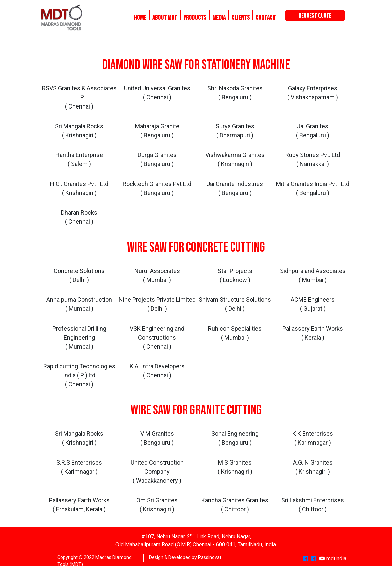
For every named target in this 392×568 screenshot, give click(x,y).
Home (140, 18)
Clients (241, 18)
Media (219, 18)
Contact (266, 18)
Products (195, 18)
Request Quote (315, 16)
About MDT (165, 18)
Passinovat (210, 557)
